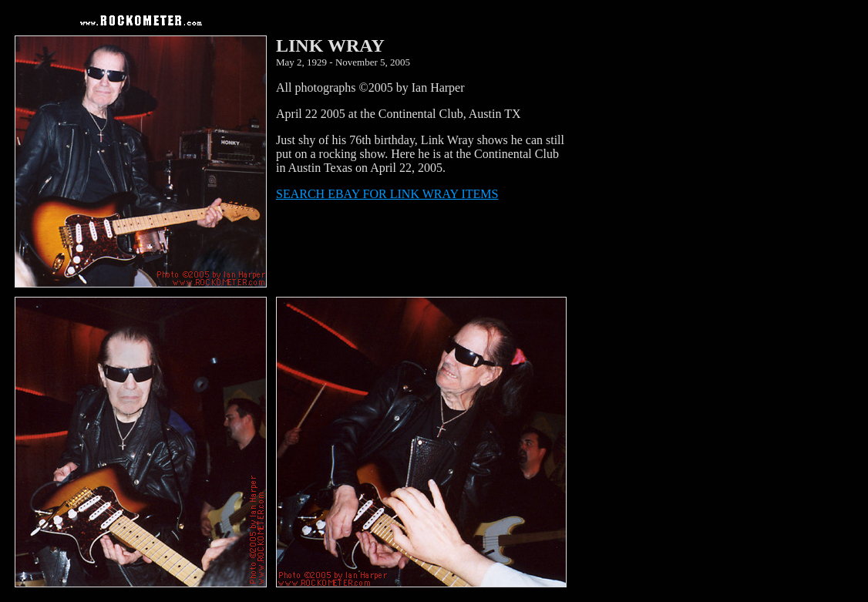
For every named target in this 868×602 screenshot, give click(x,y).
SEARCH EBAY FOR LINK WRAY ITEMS (387, 194)
